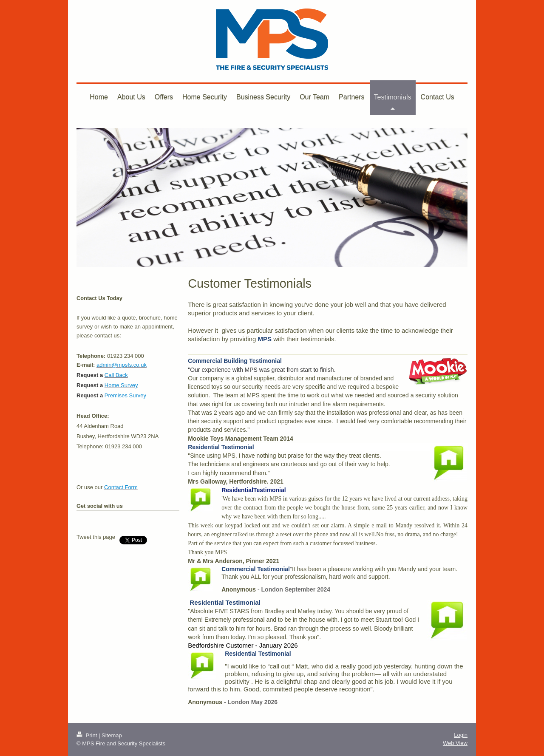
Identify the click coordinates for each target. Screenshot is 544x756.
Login (461, 735)
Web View (455, 743)
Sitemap (112, 735)
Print (88, 735)
